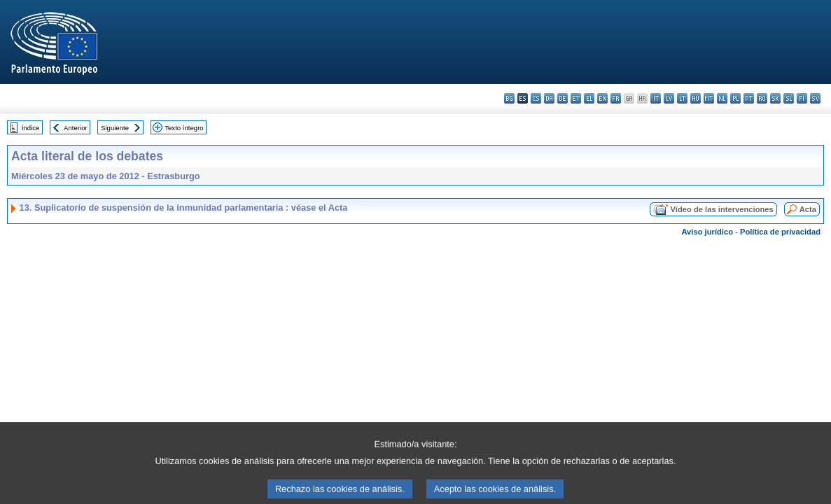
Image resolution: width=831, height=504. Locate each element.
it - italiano (656, 98)
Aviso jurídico (707, 232)
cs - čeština (536, 98)
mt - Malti (709, 98)
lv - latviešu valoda (669, 98)
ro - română (762, 98)
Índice (31, 128)
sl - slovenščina (789, 98)
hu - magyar (696, 98)
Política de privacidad (780, 232)
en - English (602, 98)
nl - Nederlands (722, 98)
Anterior (76, 128)
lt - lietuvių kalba (682, 98)
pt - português (749, 98)
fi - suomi (802, 98)
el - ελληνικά (589, 98)
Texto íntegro (184, 128)
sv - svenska (815, 98)
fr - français (616, 98)
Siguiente (115, 128)
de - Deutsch (563, 98)
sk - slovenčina (775, 98)
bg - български (509, 98)
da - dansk (549, 98)
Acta (808, 209)
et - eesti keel (576, 98)
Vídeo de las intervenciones (721, 209)
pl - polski (735, 98)
